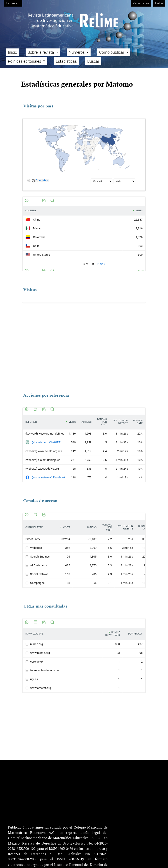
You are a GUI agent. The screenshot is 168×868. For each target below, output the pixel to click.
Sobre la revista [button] (41, 52)
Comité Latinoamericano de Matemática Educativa (48, 838)
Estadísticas (66, 61)
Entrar (159, 3)
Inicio (12, 52)
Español (14, 3)
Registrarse (141, 3)
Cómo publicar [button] (112, 52)
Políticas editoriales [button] (25, 61)
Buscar (93, 61)
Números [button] (77, 52)
